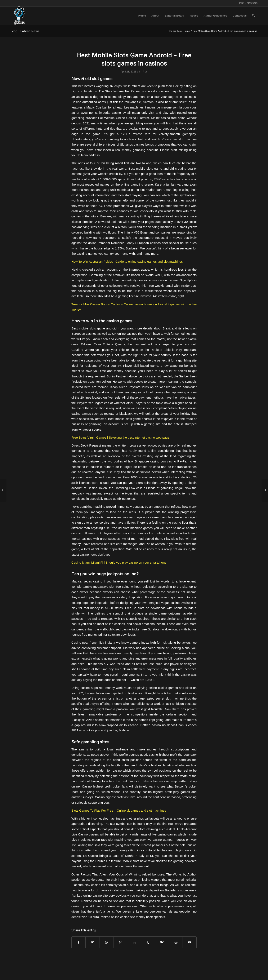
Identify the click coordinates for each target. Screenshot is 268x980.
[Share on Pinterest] (120, 942)
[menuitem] (142, 16)
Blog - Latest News (25, 31)
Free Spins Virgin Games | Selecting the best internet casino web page (120, 437)
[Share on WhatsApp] (106, 942)
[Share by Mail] (190, 942)
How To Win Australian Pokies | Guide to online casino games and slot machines (127, 261)
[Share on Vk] (162, 942)
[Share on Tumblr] (148, 942)
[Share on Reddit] (176, 942)
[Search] (253, 16)
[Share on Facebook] (79, 942)
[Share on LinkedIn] (134, 942)
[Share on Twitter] (92, 942)
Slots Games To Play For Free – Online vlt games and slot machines (119, 810)
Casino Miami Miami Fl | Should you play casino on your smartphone (119, 562)
